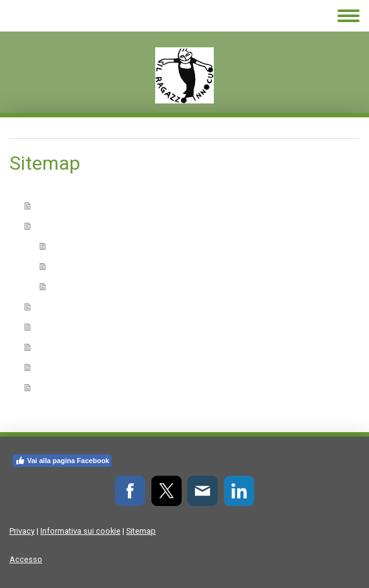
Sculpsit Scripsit (88, 266)
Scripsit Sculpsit (88, 246)
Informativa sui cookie (80, 531)
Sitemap (141, 531)
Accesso (26, 559)
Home (51, 205)
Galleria (55, 347)
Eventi (51, 326)
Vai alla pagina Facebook (62, 461)
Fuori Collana (80, 286)
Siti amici (58, 367)
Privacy (22, 531)
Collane (55, 226)
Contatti (56, 387)
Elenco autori (68, 306)
